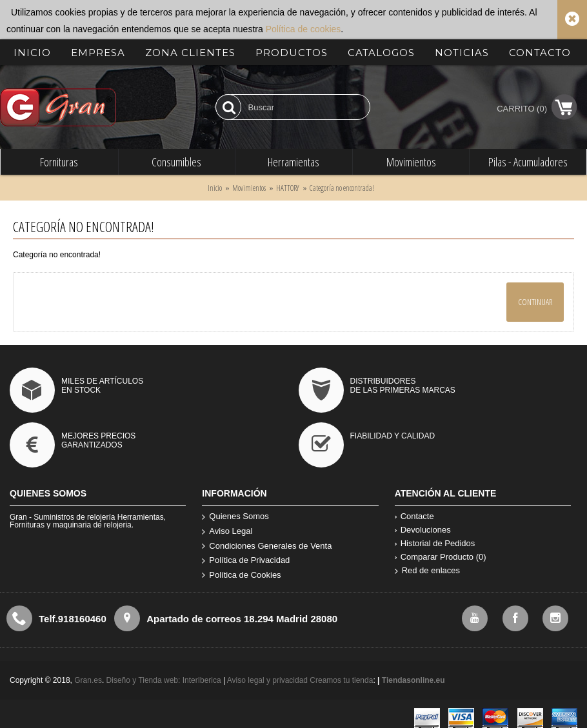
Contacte (414, 516)
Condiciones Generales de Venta (267, 546)
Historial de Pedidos (435, 543)
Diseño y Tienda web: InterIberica (164, 680)
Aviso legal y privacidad (269, 680)
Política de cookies (303, 29)
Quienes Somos (235, 517)
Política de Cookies (241, 576)
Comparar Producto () (441, 557)
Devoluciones (423, 530)
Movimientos (249, 188)
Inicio (215, 188)
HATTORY (288, 188)
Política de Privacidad (246, 561)
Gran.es (88, 680)
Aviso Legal (227, 532)
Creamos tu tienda (341, 680)
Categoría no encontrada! (342, 188)
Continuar (535, 302)
